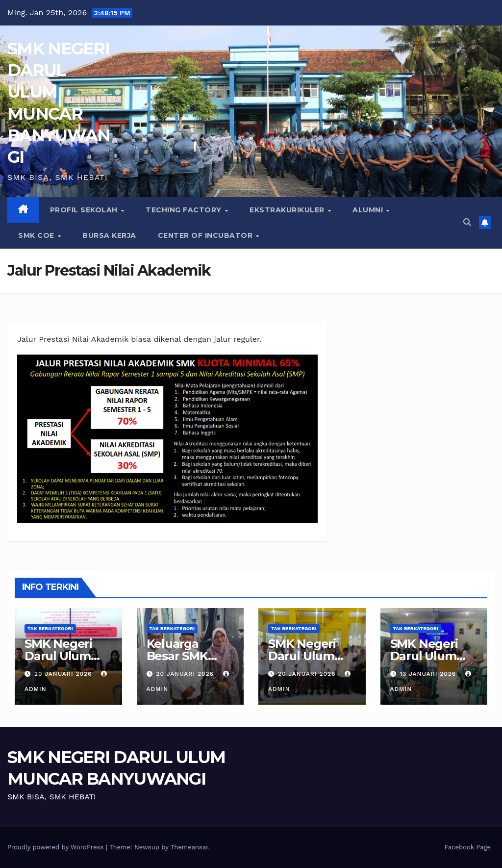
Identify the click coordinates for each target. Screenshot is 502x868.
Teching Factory (185, 210)
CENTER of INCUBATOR (206, 235)
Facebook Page (468, 847)
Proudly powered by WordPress (57, 847)
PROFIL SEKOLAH (85, 210)
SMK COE (37, 235)
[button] (467, 222)
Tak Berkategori (50, 628)
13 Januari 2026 (429, 674)
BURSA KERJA (109, 235)
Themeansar (189, 847)
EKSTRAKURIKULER (288, 210)
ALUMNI (369, 210)
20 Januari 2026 (64, 674)
